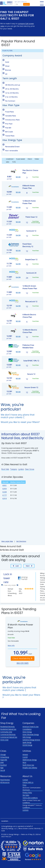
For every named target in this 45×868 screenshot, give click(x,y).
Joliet (2, 762)
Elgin (2, 768)
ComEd (25, 757)
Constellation (27, 729)
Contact (25, 780)
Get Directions (21, 541)
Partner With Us (28, 782)
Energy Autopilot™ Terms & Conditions (32, 806)
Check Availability (23, 658)
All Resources (5, 782)
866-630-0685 (23, 663)
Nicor (24, 762)
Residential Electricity (7, 727)
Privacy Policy (27, 792)
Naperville (4, 760)
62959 (5, 489)
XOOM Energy (27, 745)
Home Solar (4, 740)
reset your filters (30, 422)
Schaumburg (5, 757)
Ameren (25, 754)
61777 (5, 495)
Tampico (14, 469)
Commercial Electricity (8, 734)
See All (3, 770)
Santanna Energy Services (31, 740)
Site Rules (26, 795)
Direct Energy (27, 732)
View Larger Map (7, 541)
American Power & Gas (31, 727)
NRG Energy (27, 737)
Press (24, 785)
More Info (11, 645)
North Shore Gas (28, 765)
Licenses (26, 810)
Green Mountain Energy (31, 734)
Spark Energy (27, 742)
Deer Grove (30, 469)
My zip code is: (21, 2)
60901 (5, 485)
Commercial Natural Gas (9, 737)
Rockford (3, 765)
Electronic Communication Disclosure (32, 789)
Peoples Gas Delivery (30, 768)
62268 (5, 492)
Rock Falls (5, 469)
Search (26, 4)
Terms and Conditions (30, 798)
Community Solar (6, 732)
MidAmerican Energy (30, 760)
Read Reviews (5, 780)
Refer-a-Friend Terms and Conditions (31, 801)
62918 (5, 498)
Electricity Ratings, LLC (9, 828)
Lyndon (21, 469)
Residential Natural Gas (8, 729)
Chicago (3, 754)
